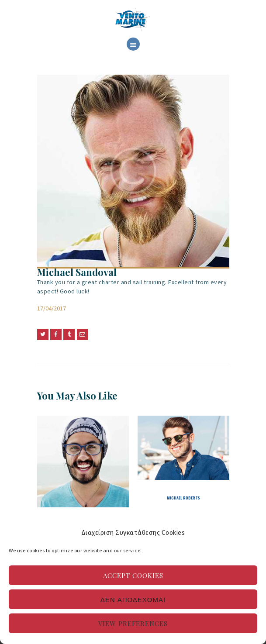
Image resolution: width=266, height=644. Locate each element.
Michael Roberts (183, 498)
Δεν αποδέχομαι (133, 599)
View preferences (133, 623)
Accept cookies (133, 575)
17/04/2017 (52, 308)
